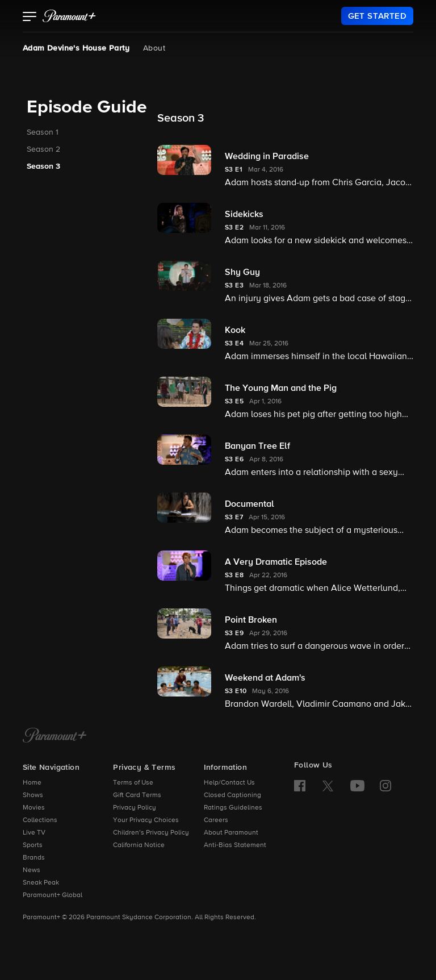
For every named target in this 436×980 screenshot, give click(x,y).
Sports (33, 845)
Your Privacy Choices (146, 820)
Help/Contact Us (229, 783)
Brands (34, 858)
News (32, 870)
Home (32, 783)
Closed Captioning (232, 795)
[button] (30, 18)
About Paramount (231, 833)
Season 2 (43, 149)
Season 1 (43, 132)
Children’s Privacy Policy (151, 833)
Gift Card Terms (137, 795)
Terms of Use (133, 783)
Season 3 (43, 166)
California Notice (139, 845)
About (154, 48)
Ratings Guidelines (233, 808)
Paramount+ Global (53, 895)
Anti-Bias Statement (235, 845)
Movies (34, 808)
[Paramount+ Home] (55, 736)
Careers (216, 820)
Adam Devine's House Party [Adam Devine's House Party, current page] (76, 48)
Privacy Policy (135, 808)
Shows (33, 795)
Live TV (34, 833)
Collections (40, 820)
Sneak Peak (41, 883)
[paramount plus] (69, 16)
